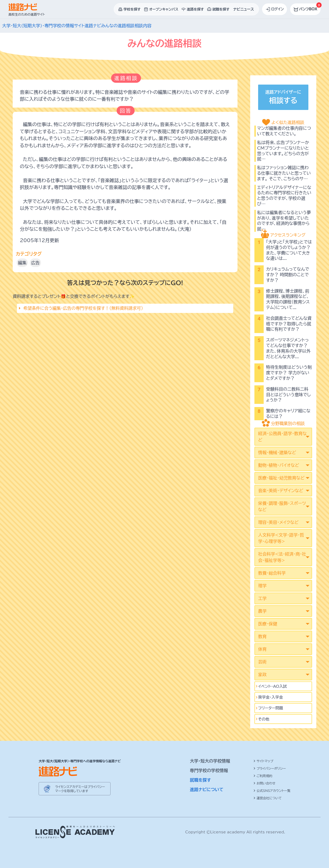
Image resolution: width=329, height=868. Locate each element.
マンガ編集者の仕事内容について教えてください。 (284, 131)
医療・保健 (268, 624)
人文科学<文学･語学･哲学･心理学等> (281, 538)
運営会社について (268, 798)
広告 (35, 263)
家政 (262, 675)
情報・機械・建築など (277, 453)
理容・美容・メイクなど (278, 522)
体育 (262, 649)
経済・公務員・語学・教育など (282, 437)
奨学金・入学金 (271, 697)
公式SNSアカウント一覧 (272, 791)
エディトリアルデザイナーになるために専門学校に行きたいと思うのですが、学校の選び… (284, 196)
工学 (262, 598)
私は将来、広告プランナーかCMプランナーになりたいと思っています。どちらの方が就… (283, 151)
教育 (262, 636)
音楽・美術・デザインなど (281, 491)
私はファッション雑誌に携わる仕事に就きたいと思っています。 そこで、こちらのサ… (284, 173)
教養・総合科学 (272, 573)
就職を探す (200, 780)
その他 (264, 719)
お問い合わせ (264, 783)
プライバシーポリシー (270, 768)
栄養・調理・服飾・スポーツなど (282, 506)
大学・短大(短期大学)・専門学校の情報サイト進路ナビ (52, 26)
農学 (262, 611)
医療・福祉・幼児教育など (281, 478)
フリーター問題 (271, 708)
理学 (262, 586)
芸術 (262, 662)
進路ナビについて (207, 789)
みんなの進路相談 (118, 26)
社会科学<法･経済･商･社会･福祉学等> (282, 557)
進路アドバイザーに (283, 98)
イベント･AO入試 (273, 686)
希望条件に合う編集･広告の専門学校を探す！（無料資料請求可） (83, 308)
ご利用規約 (263, 776)
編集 (22, 263)
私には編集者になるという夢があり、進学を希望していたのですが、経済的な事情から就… (284, 221)
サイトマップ (263, 761)
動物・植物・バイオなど (279, 465)
